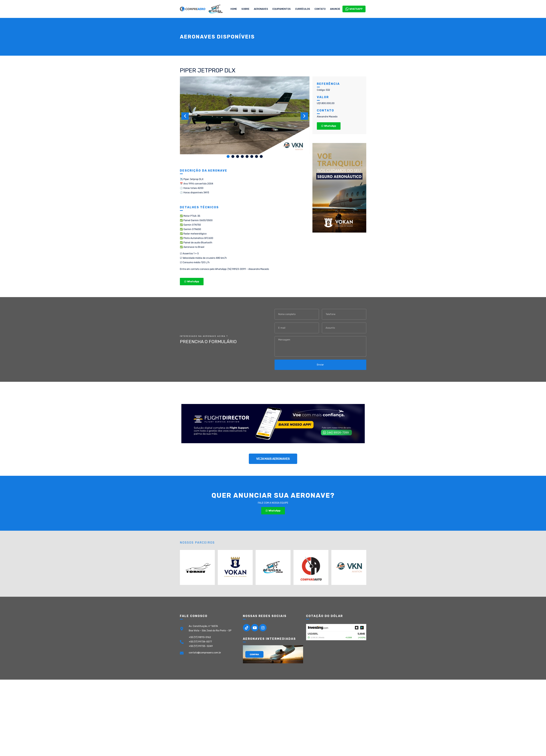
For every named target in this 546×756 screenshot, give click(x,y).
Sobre (245, 9)
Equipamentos (282, 9)
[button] (228, 156)
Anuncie (335, 9)
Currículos (303, 9)
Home (234, 9)
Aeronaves (261, 9)
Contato (320, 9)
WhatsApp (354, 9)
